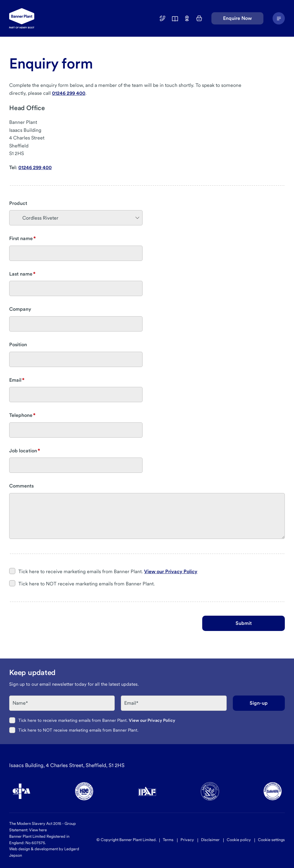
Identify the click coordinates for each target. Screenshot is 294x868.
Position (18, 345)
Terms (168, 840)
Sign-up (259, 703)
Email (15, 380)
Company (20, 309)
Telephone (21, 415)
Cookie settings (271, 840)
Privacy (187, 840)
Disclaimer (210, 840)
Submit (244, 623)
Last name (21, 274)
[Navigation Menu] (279, 18)
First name (21, 238)
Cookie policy (239, 840)
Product (18, 203)
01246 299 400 (69, 93)
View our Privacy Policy (171, 571)
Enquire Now (237, 18)
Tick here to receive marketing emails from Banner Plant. (108, 571)
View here (38, 830)
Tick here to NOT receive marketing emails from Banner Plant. (87, 584)
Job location (23, 451)
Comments (21, 486)
